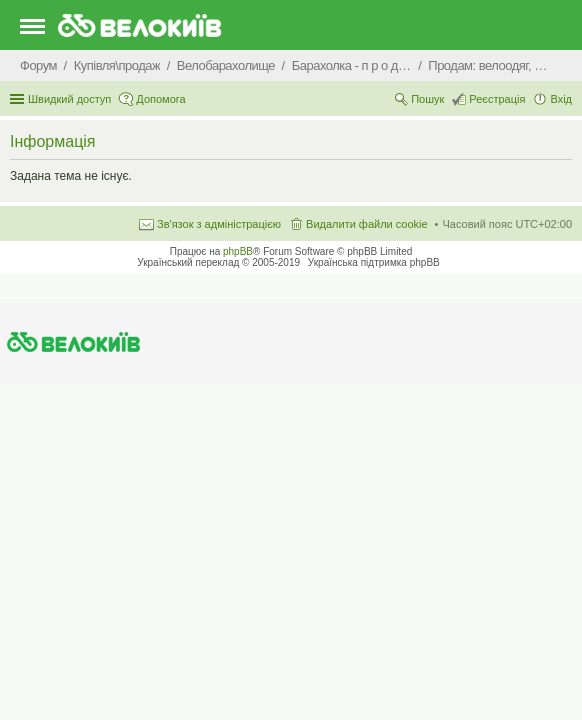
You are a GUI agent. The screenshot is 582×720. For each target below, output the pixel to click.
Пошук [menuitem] (427, 99)
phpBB (238, 251)
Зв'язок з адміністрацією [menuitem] (219, 224)
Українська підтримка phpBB (374, 262)
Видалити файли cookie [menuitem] (367, 224)
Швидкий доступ (69, 99)
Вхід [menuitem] (561, 99)
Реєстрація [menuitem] (497, 99)
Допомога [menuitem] (160, 99)
